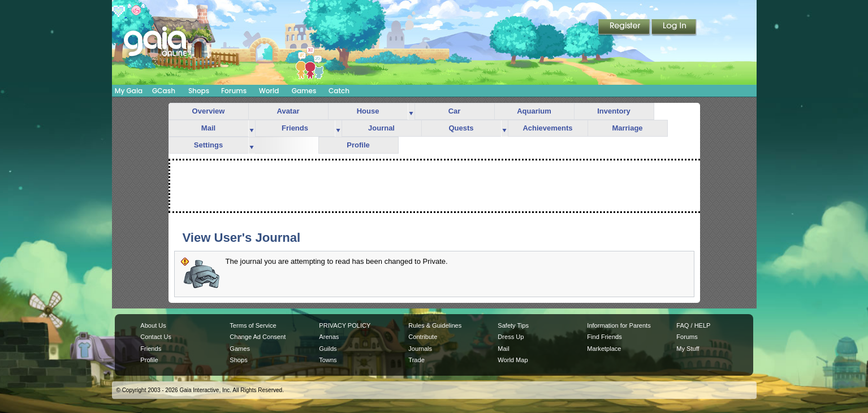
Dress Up (511, 337)
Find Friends (604, 337)
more (411, 112)
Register (625, 28)
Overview (209, 111)
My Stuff (688, 349)
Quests (461, 128)
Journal (381, 128)
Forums (234, 91)
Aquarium (534, 111)
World (269, 91)
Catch (339, 91)
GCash (164, 91)
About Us (153, 325)
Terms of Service (253, 325)
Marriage (627, 128)
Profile (358, 145)
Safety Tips (513, 325)
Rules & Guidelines (435, 325)
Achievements (547, 128)
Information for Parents (619, 325)
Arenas (329, 337)
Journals (420, 349)
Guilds (328, 349)
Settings (208, 145)
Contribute (423, 337)
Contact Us (156, 337)
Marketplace (604, 349)
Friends (295, 128)
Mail (208, 128)
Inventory (614, 111)
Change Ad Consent (258, 337)
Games (304, 91)
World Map (513, 360)
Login (674, 28)
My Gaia (129, 91)
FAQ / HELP (693, 325)
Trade (416, 360)
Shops (199, 91)
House (368, 111)
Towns (328, 360)
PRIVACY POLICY (345, 325)
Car (455, 111)
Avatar (288, 111)
